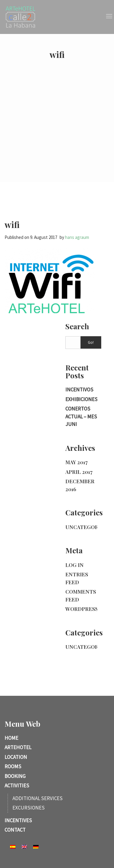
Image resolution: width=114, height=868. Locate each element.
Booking (15, 776)
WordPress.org (88, 609)
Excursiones (29, 808)
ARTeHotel (18, 747)
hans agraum (77, 237)
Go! (91, 342)
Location (16, 757)
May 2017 (76, 462)
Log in (74, 565)
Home (11, 738)
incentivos (79, 390)
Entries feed (77, 578)
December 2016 (80, 485)
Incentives (18, 820)
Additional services (38, 798)
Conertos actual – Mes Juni (81, 416)
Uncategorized (88, 527)
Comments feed (81, 595)
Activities (17, 786)
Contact (15, 830)
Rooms (13, 766)
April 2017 (79, 472)
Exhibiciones (81, 399)
